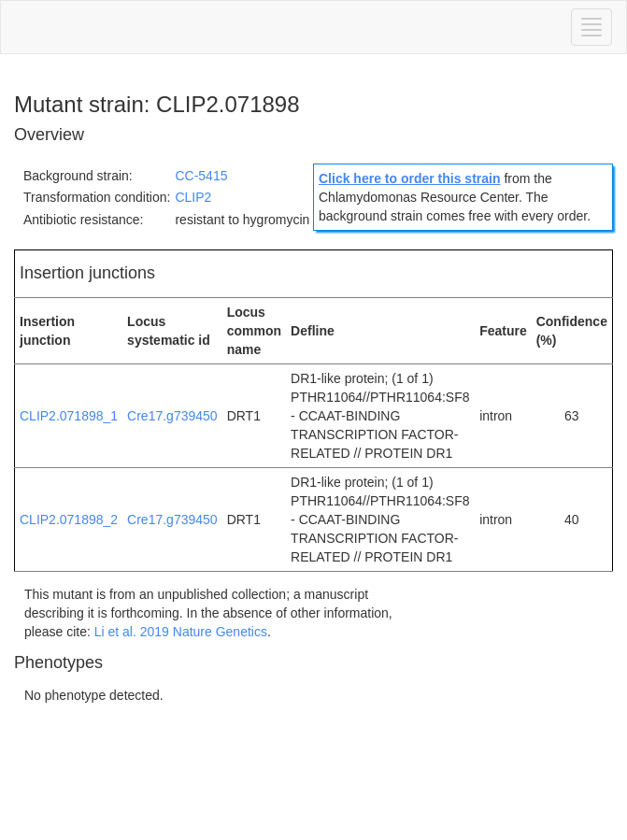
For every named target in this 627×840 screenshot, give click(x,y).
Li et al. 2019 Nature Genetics (181, 632)
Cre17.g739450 (172, 416)
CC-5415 (201, 176)
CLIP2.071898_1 (69, 416)
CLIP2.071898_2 (69, 520)
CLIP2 (193, 197)
